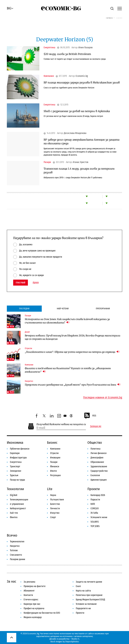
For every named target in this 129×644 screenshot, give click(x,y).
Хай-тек (14, 513)
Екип (78, 586)
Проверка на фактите (35, 586)
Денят (27, 332)
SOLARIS (95, 522)
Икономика (15, 443)
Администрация (99, 480)
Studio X (75, 639)
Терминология (17, 542)
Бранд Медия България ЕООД (90, 600)
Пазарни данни (18, 559)
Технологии (15, 489)
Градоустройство (99, 471)
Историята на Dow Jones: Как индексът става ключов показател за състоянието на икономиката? (67, 321)
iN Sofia (94, 513)
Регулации (55, 475)
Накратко (29, 381)
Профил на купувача (34, 608)
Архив (36, 283)
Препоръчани (103, 309)
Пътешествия (57, 500)
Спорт (53, 517)
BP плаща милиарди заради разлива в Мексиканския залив (82, 82)
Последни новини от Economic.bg (103, 397)
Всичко (12, 535)
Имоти (53, 471)
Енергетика (49, 48)
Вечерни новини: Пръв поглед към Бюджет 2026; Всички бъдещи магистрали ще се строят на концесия (73, 337)
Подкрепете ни (83, 608)
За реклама (29, 582)
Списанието (16, 555)
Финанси (55, 466)
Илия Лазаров (85, 48)
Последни (24, 309)
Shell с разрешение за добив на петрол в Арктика (77, 111)
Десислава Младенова (75, 133)
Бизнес (52, 443)
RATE (93, 504)
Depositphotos (72, 642)
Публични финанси (20, 449)
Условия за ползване (86, 604)
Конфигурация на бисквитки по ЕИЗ (42, 613)
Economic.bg (82, 76)
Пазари (47, 162)
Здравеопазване (99, 466)
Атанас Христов (80, 162)
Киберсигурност (18, 508)
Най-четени (63, 309)
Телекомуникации (19, 500)
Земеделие (16, 471)
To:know (14, 550)
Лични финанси (99, 453)
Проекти (94, 489)
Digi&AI (14, 495)
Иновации (55, 458)
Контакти (28, 595)
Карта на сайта (83, 591)
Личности (55, 508)
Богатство (55, 504)
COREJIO (95, 508)
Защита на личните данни (89, 582)
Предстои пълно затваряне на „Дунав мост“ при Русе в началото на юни (73, 385)
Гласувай (21, 283)
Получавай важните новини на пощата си (61, 424)
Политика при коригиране (89, 595)
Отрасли (28, 348)
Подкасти (95, 500)
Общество (95, 443)
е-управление (17, 504)
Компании (49, 76)
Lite (50, 489)
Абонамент (29, 591)
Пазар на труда (17, 480)
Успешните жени (99, 517)
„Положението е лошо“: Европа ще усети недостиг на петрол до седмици (72, 352)
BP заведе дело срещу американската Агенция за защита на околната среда (82, 142)
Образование (97, 462)
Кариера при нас (32, 604)
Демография (97, 458)
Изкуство (55, 513)
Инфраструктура (18, 458)
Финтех (14, 517)
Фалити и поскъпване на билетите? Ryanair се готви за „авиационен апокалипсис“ (68, 370)
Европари (15, 453)
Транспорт (15, 466)
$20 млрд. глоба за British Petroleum (67, 54)
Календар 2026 (98, 495)
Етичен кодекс (31, 600)
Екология (95, 475)
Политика (95, 449)
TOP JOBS (95, 526)
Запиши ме (96, 426)
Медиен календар (33, 617)
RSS (90, 416)
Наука (53, 495)
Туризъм (14, 475)
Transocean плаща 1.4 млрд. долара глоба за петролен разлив (79, 171)
